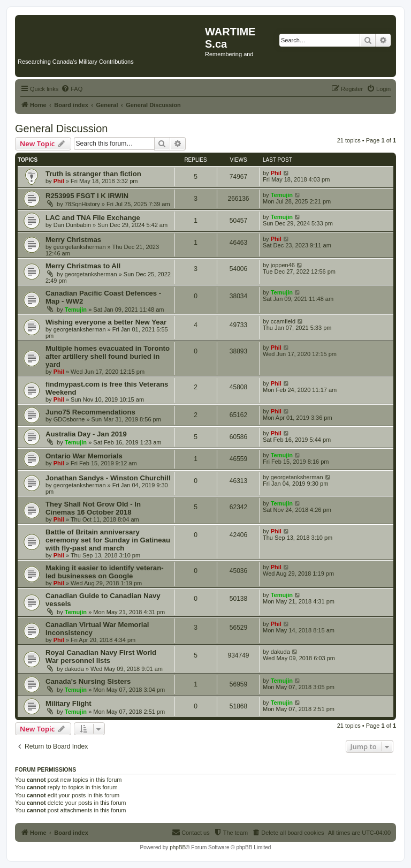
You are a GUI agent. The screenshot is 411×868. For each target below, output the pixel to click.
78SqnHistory (82, 204)
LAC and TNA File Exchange (93, 218)
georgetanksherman (80, 247)
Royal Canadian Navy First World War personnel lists (101, 656)
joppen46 (283, 265)
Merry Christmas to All (83, 266)
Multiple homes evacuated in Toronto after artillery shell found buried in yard (108, 356)
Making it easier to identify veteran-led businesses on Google (105, 572)
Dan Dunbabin (72, 225)
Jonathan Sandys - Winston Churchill (108, 478)
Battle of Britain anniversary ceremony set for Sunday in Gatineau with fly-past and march (108, 540)
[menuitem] (72, 89)
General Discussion (61, 129)
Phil (59, 181)
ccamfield (283, 321)
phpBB (178, 847)
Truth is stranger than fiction (93, 174)
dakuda (74, 669)
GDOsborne (69, 419)
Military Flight (68, 703)
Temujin (282, 195)
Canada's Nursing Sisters (88, 681)
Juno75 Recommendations (90, 412)
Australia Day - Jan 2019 (86, 434)
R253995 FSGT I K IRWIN (87, 196)
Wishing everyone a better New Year (106, 322)
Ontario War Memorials (84, 456)
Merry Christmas (73, 240)
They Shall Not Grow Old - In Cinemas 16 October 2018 (93, 508)
